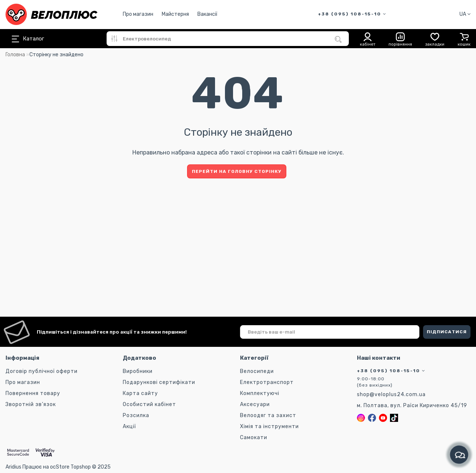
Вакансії (207, 14)
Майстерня (175, 14)
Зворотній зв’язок (31, 404)
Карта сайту (140, 393)
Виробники (138, 371)
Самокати (254, 438)
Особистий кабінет (149, 404)
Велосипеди (257, 371)
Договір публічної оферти (42, 371)
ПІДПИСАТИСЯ (447, 332)
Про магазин (138, 14)
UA (465, 14)
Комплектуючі (260, 393)
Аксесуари (255, 404)
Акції (129, 426)
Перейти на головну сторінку (237, 171)
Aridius (13, 467)
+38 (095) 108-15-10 (352, 14)
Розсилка (136, 415)
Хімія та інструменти (269, 426)
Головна (15, 55)
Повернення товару (33, 393)
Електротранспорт (267, 382)
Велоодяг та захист (268, 415)
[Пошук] (338, 39)
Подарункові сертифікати (159, 382)
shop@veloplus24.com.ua (391, 394)
